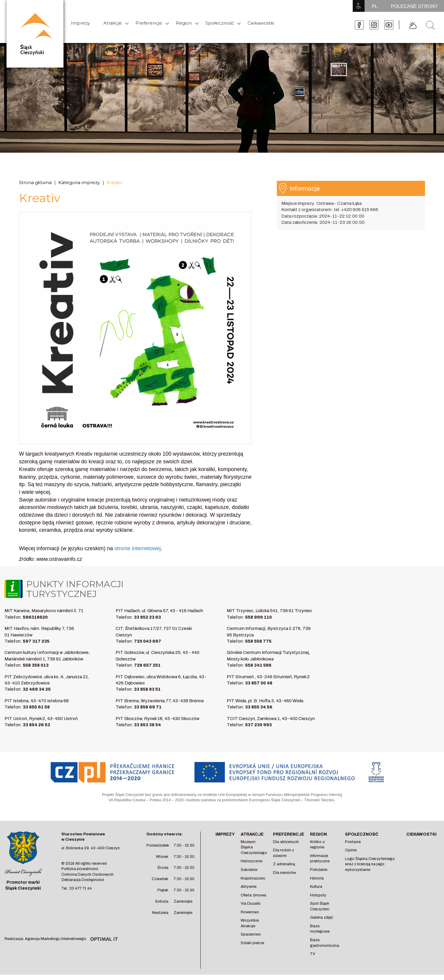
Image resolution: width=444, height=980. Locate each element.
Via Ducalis (251, 904)
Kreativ (115, 182)
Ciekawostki (261, 23)
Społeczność (220, 23)
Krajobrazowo (253, 878)
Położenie (319, 870)
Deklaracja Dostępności (83, 880)
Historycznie (251, 861)
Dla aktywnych (286, 842)
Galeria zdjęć (322, 917)
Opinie (351, 850)
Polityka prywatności (80, 869)
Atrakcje (113, 23)
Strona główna (35, 182)
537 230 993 (258, 725)
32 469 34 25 (37, 689)
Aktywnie (249, 887)
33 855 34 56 (259, 707)
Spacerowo (251, 934)
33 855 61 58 (36, 707)
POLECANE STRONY (414, 6)
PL (375, 6)
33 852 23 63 (147, 617)
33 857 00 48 (259, 683)
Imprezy (80, 23)
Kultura (316, 887)
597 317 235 (36, 641)
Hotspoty (318, 895)
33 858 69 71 (148, 707)
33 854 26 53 (36, 725)
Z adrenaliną (284, 864)
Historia (317, 878)
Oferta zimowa (253, 895)
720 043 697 (148, 641)
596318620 (35, 617)
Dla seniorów (284, 873)
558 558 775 (258, 641)
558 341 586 (258, 665)
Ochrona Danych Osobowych (87, 874)
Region (184, 23)
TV (313, 954)
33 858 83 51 (147, 689)
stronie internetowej (138, 548)
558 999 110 (258, 617)
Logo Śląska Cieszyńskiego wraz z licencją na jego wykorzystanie (370, 864)
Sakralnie (249, 870)
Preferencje (149, 23)
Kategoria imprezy (79, 182)
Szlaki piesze (252, 943)
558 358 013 (36, 665)
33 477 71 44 (81, 888)
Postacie (353, 842)
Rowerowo (250, 912)
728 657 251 (147, 665)
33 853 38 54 (147, 725)
